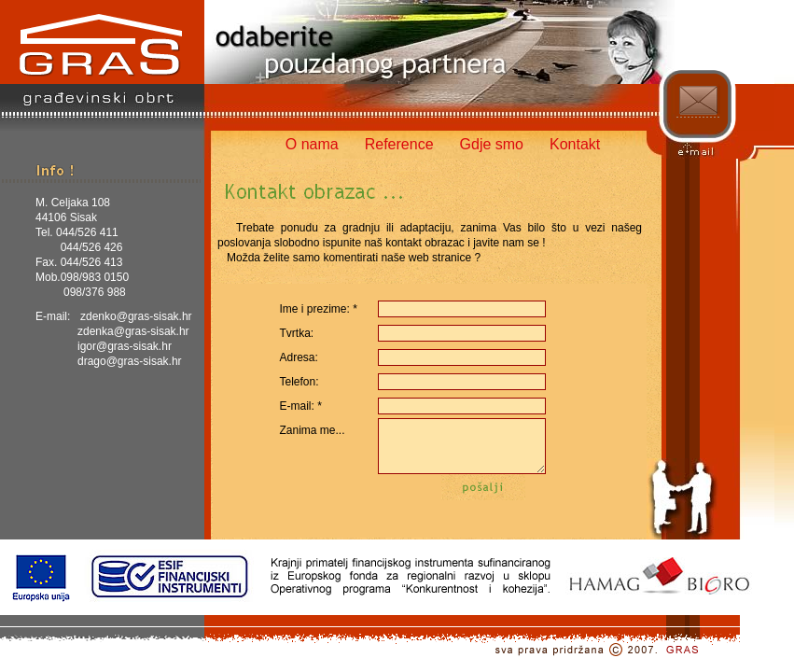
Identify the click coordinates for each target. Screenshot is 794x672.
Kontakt (575, 144)
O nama (312, 144)
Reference (399, 144)
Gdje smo (492, 144)
